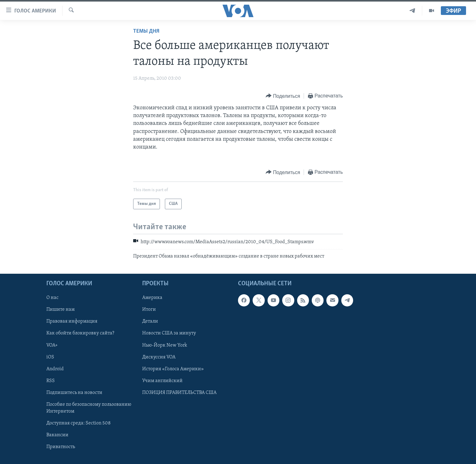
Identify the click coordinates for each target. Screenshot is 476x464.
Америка (152, 298)
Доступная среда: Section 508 (79, 423)
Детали (150, 321)
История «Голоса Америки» (173, 369)
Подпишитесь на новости (74, 393)
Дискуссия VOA (159, 357)
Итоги (149, 310)
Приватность (61, 447)
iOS (50, 357)
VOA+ (52, 345)
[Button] (283, 96)
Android (55, 369)
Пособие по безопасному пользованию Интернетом (89, 408)
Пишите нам (61, 310)
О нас (52, 298)
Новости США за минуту (169, 334)
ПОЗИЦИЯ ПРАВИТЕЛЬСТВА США (179, 393)
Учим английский (162, 381)
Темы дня (146, 31)
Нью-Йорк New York (165, 345)
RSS (51, 381)
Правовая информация (72, 321)
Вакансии (57, 435)
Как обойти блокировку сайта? (80, 334)
